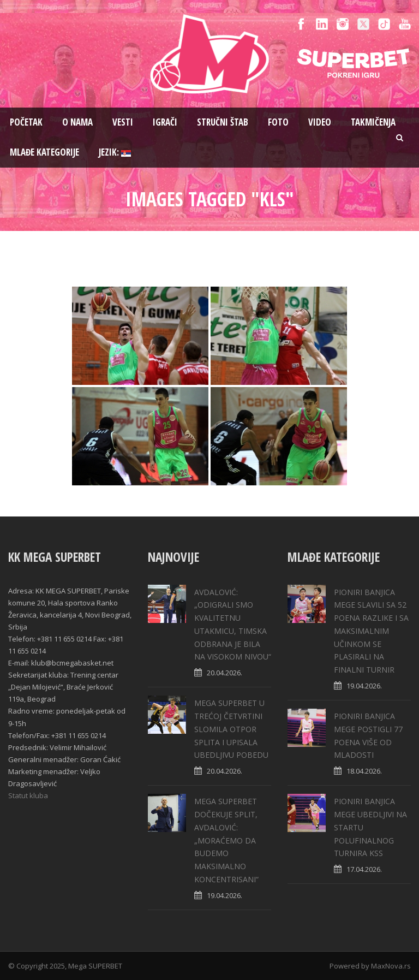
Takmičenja (373, 122)
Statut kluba (28, 795)
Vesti (123, 122)
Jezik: (115, 152)
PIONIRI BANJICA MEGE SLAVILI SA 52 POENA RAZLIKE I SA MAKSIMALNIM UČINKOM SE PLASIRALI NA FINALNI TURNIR (371, 631)
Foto (278, 122)
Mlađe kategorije (44, 152)
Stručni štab (223, 122)
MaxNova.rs (391, 966)
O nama (77, 122)
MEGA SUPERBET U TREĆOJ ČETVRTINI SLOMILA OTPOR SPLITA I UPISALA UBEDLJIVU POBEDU (231, 729)
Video (320, 122)
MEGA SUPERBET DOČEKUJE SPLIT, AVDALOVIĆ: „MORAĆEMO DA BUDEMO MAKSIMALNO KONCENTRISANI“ (226, 840)
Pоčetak (26, 122)
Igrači (165, 122)
